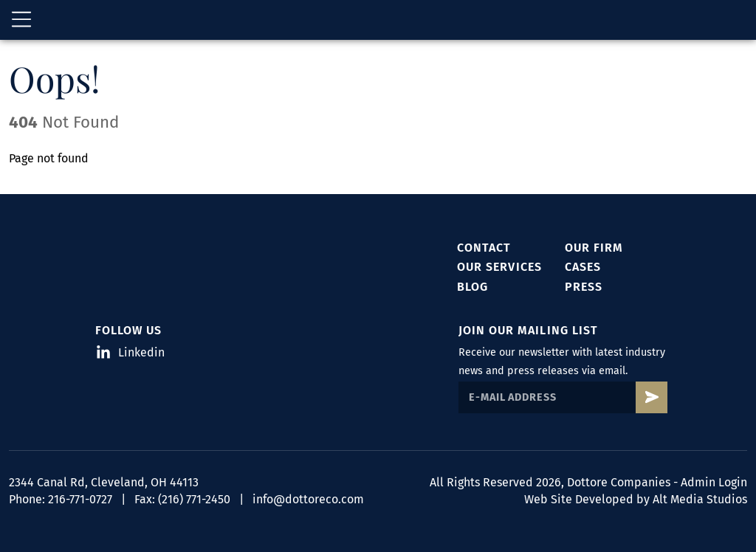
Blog (472, 287)
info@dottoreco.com (308, 499)
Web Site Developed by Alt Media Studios (636, 499)
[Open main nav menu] (21, 22)
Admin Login (714, 483)
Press (584, 287)
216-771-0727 (80, 499)
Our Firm (594, 248)
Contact (484, 248)
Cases (583, 268)
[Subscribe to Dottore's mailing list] (652, 398)
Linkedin (131, 353)
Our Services (499, 268)
